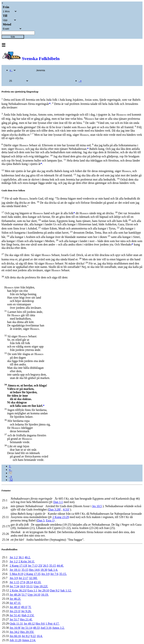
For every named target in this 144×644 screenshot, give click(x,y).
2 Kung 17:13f (18, 566)
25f (40, 566)
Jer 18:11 (15, 570)
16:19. (45, 595)
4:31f (66, 509)
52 (11, 480)
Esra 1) (50, 520)
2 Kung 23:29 (61, 517)
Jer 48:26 (15, 595)
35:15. (63, 574)
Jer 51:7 (14, 619)
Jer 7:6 (54, 574)
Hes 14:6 (34, 570)
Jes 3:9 (45, 574)
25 (10, 473)
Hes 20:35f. (27, 632)
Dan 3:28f (55, 509)
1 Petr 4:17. (52, 624)
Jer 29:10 (44, 590)
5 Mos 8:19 (16, 574)
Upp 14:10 (34, 595)
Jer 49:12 (29, 624)
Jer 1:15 (14, 582)
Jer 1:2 (14, 557)
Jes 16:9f (15, 628)
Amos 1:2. (58, 628)
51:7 (24, 595)
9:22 (33, 636)
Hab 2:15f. (28, 615)
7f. (30, 607)
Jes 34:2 (14, 632)
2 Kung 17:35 (32, 574)
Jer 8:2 (26, 636)
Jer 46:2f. (15, 599)
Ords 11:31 (16, 624)
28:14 (29, 582)
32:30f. (33, 578)
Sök (13, 37)
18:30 (44, 570)
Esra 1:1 (32, 590)
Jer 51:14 (27, 628)
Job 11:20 (15, 640)
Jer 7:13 (33, 566)
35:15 (52, 566)
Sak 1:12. (66, 590)
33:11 (29, 586)
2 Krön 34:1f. (27, 561)
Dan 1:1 (58, 502)
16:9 (23, 586)
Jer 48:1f (15, 607)
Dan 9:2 (55, 590)
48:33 (36, 628)
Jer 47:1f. (15, 603)
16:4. (40, 636)
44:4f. (60, 566)
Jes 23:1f (15, 611)
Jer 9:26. (26, 611)
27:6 (23, 582)
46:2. (28, 557)
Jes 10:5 (97, 506)
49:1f (24, 607)
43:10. (37, 582)
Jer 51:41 (15, 615)
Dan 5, (41, 520)
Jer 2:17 (23, 578)
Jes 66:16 (15, 636)
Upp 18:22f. (41, 586)
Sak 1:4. (53, 570)
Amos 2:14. (29, 640)
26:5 (46, 566)
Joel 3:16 (46, 628)
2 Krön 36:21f (18, 590)
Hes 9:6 (40, 624)
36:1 (21, 557)
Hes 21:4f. (26, 619)
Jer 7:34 (14, 586)
